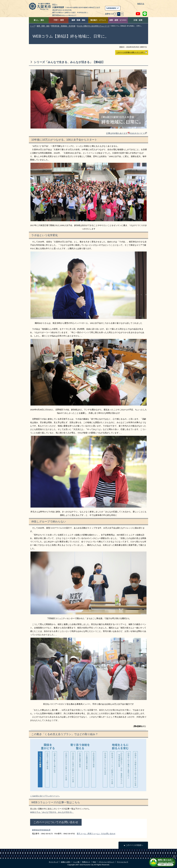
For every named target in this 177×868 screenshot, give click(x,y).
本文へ (55, 5)
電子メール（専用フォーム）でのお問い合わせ (96, 834)
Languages (113, 8)
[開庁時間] (56, 15)
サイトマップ (54, 862)
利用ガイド (86, 862)
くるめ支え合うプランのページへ (45, 796)
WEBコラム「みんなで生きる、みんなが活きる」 (52, 812)
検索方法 (141, 4)
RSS (94, 862)
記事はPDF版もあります (127, 133)
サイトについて (123, 862)
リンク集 (76, 862)
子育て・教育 (59, 20)
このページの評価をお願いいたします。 (132, 52)
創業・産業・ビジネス (118, 20)
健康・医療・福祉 (78, 20)
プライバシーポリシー (106, 862)
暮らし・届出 (39, 20)
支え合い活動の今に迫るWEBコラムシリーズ (93, 26)
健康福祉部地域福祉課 (41, 830)
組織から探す (66, 862)
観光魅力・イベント (98, 20)
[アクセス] (97, 7)
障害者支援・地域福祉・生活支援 (63, 26)
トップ (33, 26)
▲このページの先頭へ (133, 845)
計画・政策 (138, 20)
